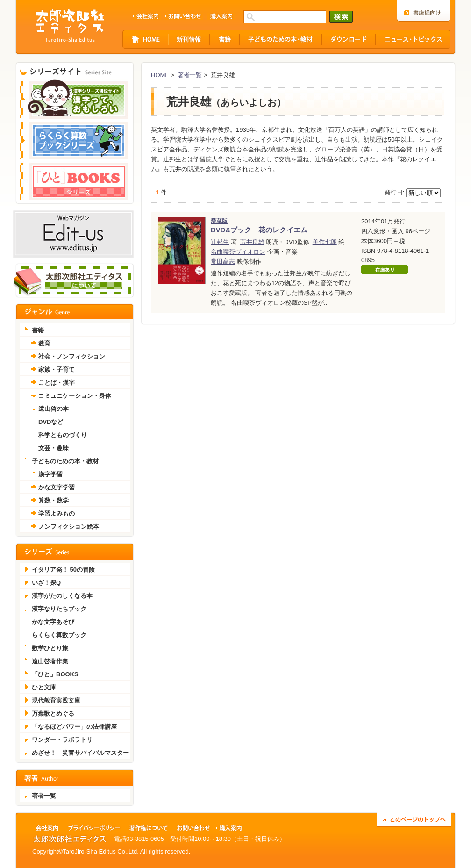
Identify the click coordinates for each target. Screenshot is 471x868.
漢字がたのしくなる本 (62, 596)
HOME (160, 75)
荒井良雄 (252, 242)
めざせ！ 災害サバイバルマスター (80, 753)
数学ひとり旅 (50, 648)
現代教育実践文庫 (56, 700)
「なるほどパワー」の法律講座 (74, 727)
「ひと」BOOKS (55, 674)
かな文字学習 (57, 487)
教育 (44, 343)
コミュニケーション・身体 (75, 396)
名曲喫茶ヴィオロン (238, 252)
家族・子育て (57, 369)
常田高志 (223, 262)
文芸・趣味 (54, 448)
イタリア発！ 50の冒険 (63, 570)
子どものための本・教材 (65, 461)
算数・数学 (54, 500)
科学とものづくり (63, 435)
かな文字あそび (53, 622)
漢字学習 (50, 474)
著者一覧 (190, 75)
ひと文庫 (44, 687)
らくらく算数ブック (59, 635)
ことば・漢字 (57, 383)
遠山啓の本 (54, 409)
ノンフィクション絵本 (69, 527)
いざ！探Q (46, 583)
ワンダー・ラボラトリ (62, 740)
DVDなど (51, 422)
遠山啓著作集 (50, 661)
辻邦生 (220, 242)
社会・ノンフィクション (72, 356)
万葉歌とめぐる (53, 714)
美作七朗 (325, 242)
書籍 (38, 330)
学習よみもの (57, 513)
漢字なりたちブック (59, 609)
